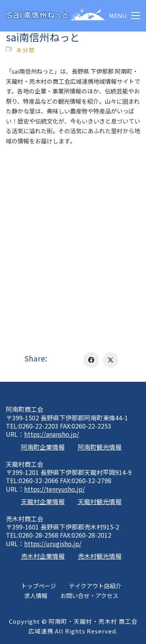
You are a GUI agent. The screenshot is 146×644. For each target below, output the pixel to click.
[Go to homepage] (55, 16)
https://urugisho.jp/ (53, 544)
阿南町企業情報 (43, 447)
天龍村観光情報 (100, 502)
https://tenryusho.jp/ (55, 489)
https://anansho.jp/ (52, 434)
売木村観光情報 (100, 556)
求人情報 (36, 595)
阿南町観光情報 (100, 447)
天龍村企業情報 (43, 502)
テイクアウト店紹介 (95, 586)
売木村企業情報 (43, 556)
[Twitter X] (111, 360)
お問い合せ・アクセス (89, 595)
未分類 (26, 50)
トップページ (39, 586)
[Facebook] (91, 360)
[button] (125, 16)
